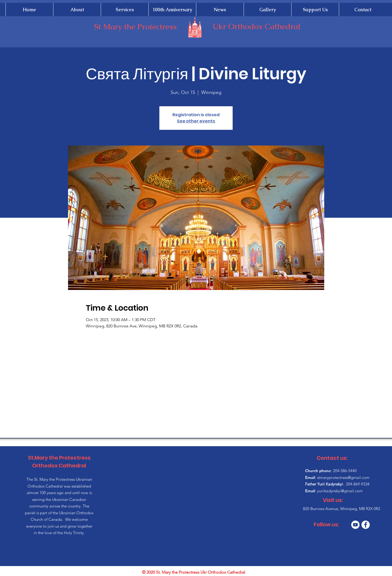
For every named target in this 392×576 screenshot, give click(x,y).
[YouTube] (355, 525)
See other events (196, 121)
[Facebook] (366, 525)
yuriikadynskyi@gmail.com (340, 491)
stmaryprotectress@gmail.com (343, 477)
